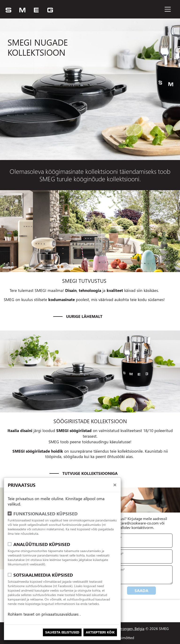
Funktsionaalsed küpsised (45, 514)
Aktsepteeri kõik (100, 632)
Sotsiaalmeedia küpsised (43, 575)
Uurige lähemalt (84, 316)
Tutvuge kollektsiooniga (90, 473)
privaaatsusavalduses (61, 614)
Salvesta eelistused (62, 632)
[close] (115, 484)
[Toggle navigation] (168, 9)
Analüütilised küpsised (42, 544)
